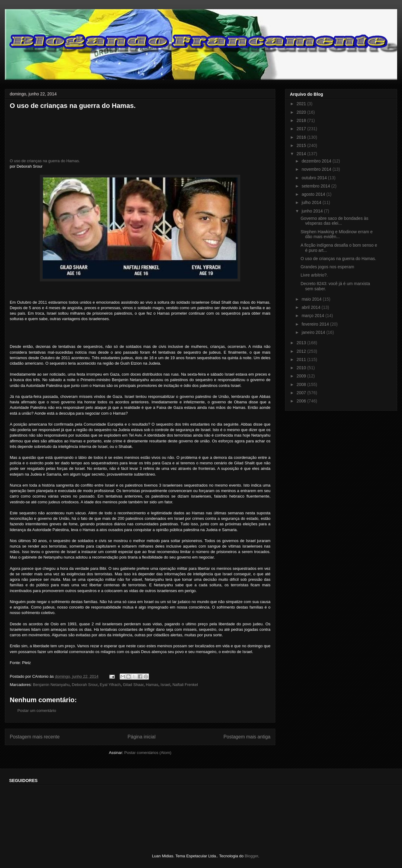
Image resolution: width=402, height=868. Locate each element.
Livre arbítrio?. (314, 275)
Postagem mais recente (35, 737)
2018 (302, 120)
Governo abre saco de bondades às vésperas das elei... (335, 221)
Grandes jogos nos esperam (327, 267)
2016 (302, 137)
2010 (302, 368)
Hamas (152, 685)
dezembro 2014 (317, 161)
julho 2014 (312, 202)
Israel (165, 685)
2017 (302, 129)
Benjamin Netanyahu (51, 685)
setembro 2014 (316, 186)
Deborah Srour (85, 685)
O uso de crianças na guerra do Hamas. (45, 161)
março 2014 (313, 316)
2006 (302, 401)
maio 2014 (312, 299)
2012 (302, 351)
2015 (302, 145)
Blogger (251, 856)
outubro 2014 (315, 178)
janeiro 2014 (314, 332)
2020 (302, 112)
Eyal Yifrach (110, 685)
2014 (302, 154)
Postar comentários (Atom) (148, 753)
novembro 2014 (317, 169)
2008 (302, 384)
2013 (302, 343)
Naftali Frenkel (185, 685)
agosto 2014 (314, 194)
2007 (302, 393)
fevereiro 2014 (316, 324)
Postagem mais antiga (247, 737)
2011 (302, 359)
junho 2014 (313, 211)
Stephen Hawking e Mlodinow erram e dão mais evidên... (337, 234)
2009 (302, 376)
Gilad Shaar (133, 685)
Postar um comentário (37, 711)
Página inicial (142, 737)
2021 (302, 104)
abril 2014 (311, 307)
